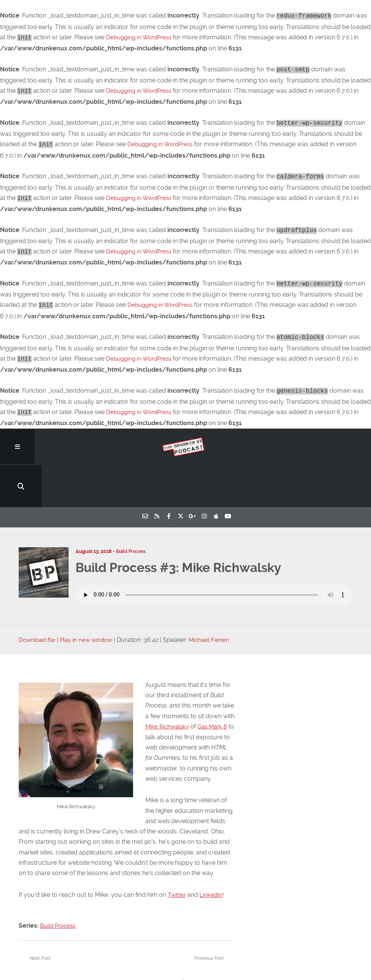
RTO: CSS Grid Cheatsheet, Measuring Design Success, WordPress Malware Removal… (69, 942)
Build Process (132, 502)
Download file (38, 591)
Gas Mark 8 (215, 677)
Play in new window (89, 591)
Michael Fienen (214, 591)
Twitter (177, 845)
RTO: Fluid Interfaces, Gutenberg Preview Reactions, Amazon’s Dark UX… (179, 942)
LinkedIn (212, 845)
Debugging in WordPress (141, 36)
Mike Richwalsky (168, 677)
